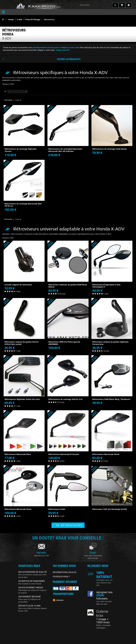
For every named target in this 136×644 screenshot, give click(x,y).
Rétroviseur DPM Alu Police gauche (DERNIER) (64, 343)
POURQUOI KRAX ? (61, 577)
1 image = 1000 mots (103, 621)
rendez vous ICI (63, 50)
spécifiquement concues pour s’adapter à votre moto (56, 47)
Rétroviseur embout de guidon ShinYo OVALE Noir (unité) (22, 343)
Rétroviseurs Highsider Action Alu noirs (22, 399)
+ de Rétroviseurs (68, 525)
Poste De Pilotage (33, 20)
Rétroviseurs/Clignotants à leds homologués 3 (106, 286)
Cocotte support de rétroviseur (18, 285)
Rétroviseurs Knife (57, 509)
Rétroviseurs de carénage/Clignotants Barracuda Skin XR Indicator (65, 150)
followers (102, 597)
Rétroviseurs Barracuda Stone (18, 509)
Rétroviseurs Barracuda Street (106, 454)
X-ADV (20, 20)
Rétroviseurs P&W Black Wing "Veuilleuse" (112, 399)
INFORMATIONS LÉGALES (65, 572)
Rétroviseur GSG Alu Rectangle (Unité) (110, 509)
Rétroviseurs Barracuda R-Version (64, 454)
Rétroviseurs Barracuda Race (18, 454)
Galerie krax (102, 614)
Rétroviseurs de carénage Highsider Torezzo (21, 150)
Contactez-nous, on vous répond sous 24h (104, 583)
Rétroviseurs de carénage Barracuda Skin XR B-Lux (23, 205)
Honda (11, 20)
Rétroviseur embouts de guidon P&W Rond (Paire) (68, 286)
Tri (5, 91)
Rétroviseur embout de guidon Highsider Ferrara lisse (110, 343)
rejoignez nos (104, 592)
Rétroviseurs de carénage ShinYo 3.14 (65, 399)
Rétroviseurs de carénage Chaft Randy (110, 149)
